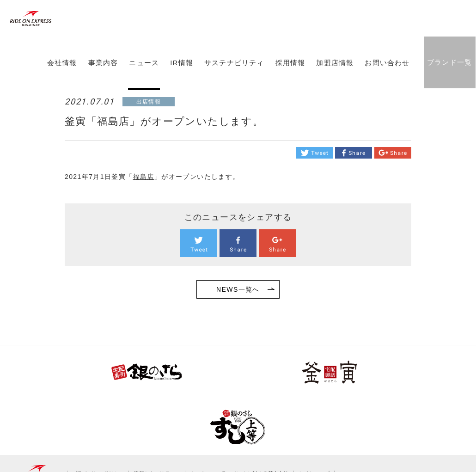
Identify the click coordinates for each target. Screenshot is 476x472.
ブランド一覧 (448, 79)
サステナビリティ (233, 80)
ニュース (143, 80)
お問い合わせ (386, 80)
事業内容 (102, 80)
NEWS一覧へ (238, 289)
